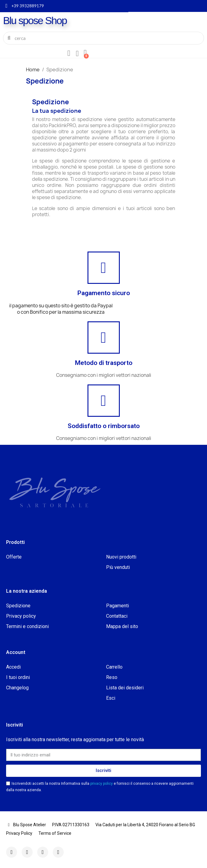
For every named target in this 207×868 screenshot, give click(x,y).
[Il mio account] (69, 53)
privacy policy (102, 784)
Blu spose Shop (35, 20)
